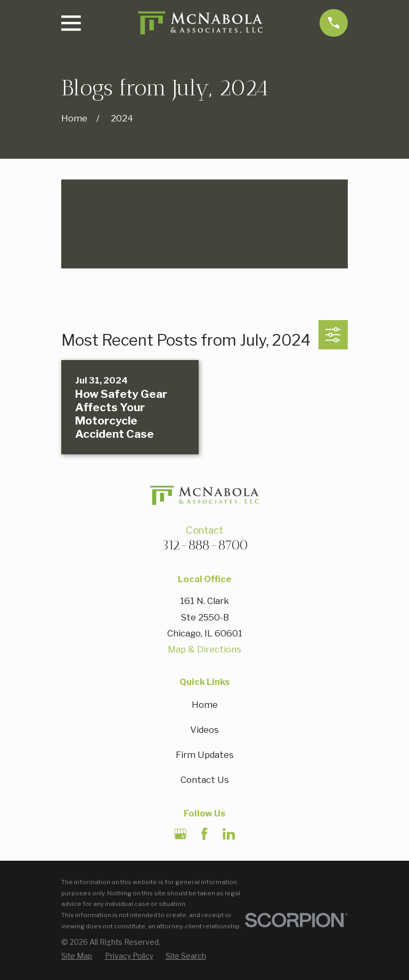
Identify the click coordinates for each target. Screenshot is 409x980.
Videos (204, 730)
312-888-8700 (205, 545)
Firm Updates (205, 755)
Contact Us (205, 780)
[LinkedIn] (229, 834)
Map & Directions (204, 649)
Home (205, 705)
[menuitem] (77, 957)
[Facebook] (204, 834)
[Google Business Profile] (180, 834)
